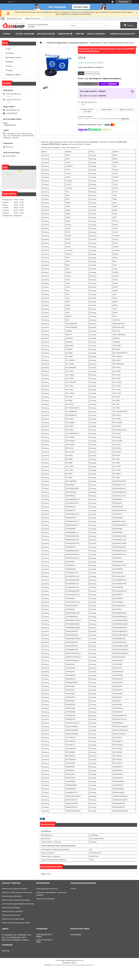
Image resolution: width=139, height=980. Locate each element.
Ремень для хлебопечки (45, 899)
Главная (7, 34)
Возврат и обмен (13, 75)
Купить (88, 84)
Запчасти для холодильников (13, 919)
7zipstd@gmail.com (13, 110)
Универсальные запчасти (122, 34)
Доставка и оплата (14, 57)
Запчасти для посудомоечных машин (16, 923)
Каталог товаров (24, 34)
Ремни (79, 34)
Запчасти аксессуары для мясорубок (16, 900)
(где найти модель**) (70, 147)
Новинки (9, 62)
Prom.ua (80, 960)
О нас (8, 49)
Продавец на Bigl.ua (69, 963)
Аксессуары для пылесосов (47, 889)
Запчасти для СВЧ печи (11, 915)
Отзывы (9, 70)
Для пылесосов (45, 34)
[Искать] (105, 26)
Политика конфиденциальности (83, 965)
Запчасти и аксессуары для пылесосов (17, 892)
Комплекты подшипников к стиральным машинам (67, 43)
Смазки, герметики (96, 34)
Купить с (109, 84)
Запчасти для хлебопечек (12, 896)
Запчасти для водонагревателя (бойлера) (18, 904)
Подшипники (64, 34)
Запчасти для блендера (11, 908)
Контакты (10, 53)
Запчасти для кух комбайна (12, 911)
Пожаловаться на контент (61, 965)
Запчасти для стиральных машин (15, 889)
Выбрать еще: (100, 78)
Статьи (9, 66)
